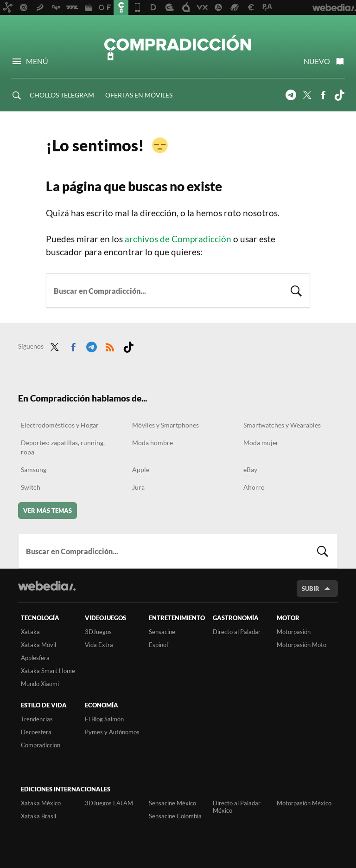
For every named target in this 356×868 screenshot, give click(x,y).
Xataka (30, 632)
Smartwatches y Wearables (282, 425)
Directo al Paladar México (237, 807)
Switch (31, 487)
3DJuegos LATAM (109, 803)
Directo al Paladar (237, 632)
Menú (37, 61)
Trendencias (37, 719)
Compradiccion (41, 745)
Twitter (307, 95)
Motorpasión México (304, 803)
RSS (110, 345)
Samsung (34, 470)
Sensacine (162, 632)
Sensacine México (172, 803)
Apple (141, 470)
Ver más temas (48, 511)
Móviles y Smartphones (165, 425)
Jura (138, 487)
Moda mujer (261, 443)
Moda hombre (153, 443)
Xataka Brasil (38, 816)
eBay (250, 470)
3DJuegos (98, 632)
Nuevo (317, 61)
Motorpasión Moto (302, 645)
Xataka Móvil (38, 645)
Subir (311, 589)
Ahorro (254, 487)
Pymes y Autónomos (112, 732)
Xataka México (41, 803)
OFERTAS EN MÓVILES (139, 95)
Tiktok (339, 95)
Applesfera (35, 658)
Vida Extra (99, 645)
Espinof (159, 645)
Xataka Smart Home (48, 671)
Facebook (323, 95)
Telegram (291, 95)
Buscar (296, 290)
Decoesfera (36, 732)
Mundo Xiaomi (40, 684)
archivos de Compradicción (178, 239)
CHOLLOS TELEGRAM (62, 95)
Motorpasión (294, 632)
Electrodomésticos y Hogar (60, 425)
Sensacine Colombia (175, 816)
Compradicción (178, 47)
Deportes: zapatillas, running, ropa (63, 447)
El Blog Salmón (104, 719)
